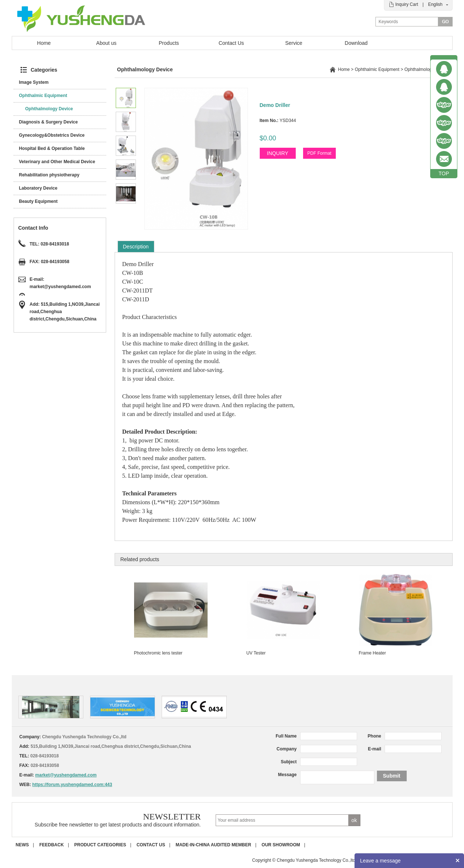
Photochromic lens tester (158, 653)
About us (106, 43)
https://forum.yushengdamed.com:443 (72, 785)
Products (169, 43)
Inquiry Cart (407, 4)
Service (294, 43)
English (435, 4)
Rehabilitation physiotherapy (49, 175)
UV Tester (256, 653)
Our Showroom (281, 845)
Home (44, 43)
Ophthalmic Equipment (43, 96)
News (22, 845)
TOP (444, 173)
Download (356, 43)
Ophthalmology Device (49, 109)
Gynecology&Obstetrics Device (52, 135)
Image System (34, 82)
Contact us (151, 845)
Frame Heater (373, 653)
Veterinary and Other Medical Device (57, 162)
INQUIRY (278, 153)
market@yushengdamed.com (60, 287)
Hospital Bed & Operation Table (52, 148)
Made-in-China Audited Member (213, 845)
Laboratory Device (38, 188)
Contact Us (231, 43)
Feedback (52, 845)
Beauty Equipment (38, 201)
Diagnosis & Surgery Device (48, 122)
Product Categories (100, 845)
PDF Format (319, 153)
